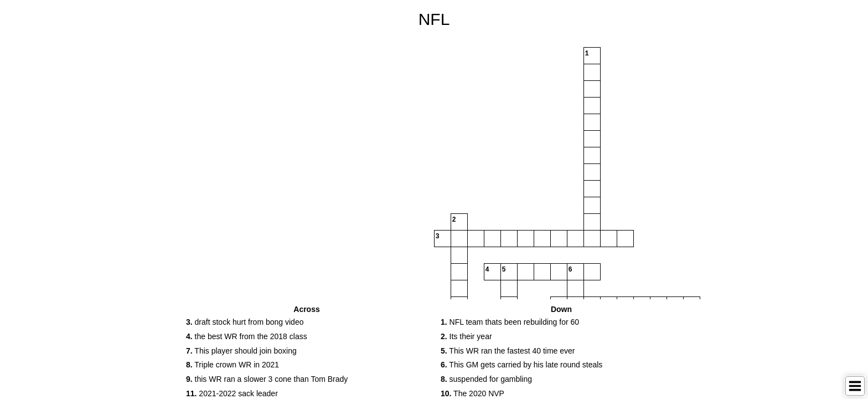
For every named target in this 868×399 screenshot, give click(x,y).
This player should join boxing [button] (241, 351)
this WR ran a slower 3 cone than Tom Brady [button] (267, 379)
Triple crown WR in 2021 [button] (232, 365)
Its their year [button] (466, 336)
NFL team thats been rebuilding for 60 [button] (510, 322)
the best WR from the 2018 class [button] (247, 336)
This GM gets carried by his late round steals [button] (521, 365)
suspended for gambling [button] (486, 379)
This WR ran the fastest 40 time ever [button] (508, 351)
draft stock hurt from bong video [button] (245, 322)
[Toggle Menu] (855, 386)
